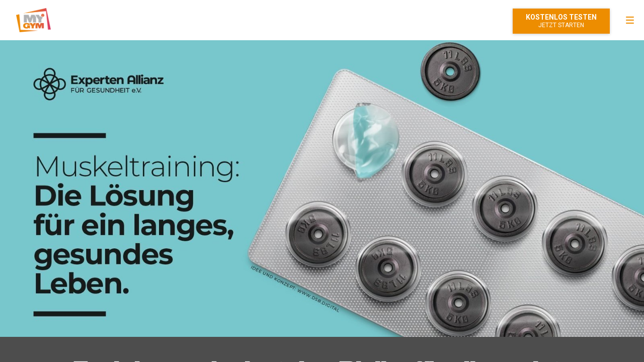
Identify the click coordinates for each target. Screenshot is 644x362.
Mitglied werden (561, 21)
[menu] (630, 20)
